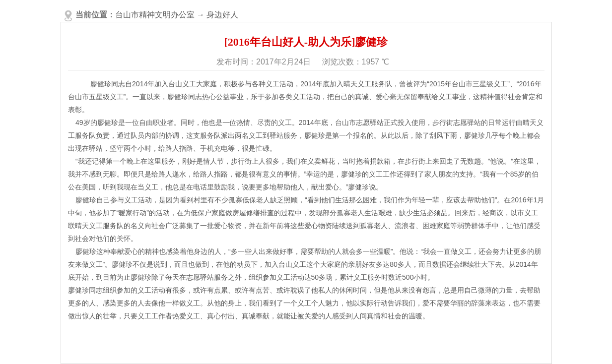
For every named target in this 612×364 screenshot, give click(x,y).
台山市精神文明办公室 (155, 15)
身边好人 (222, 15)
